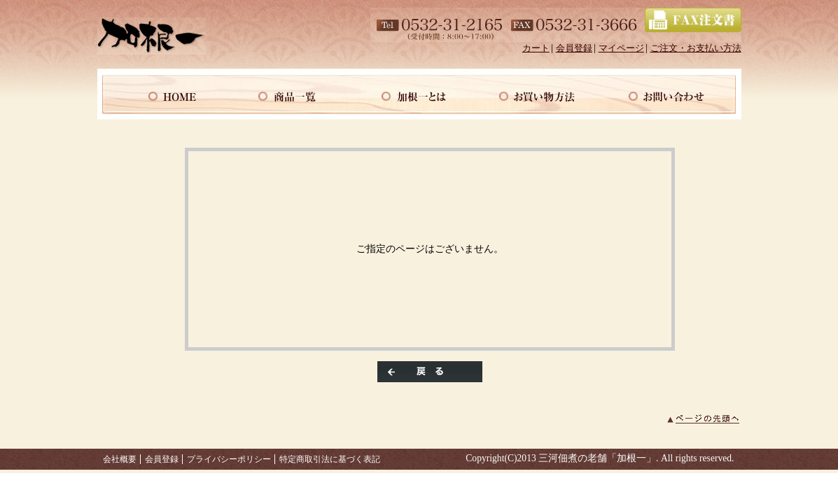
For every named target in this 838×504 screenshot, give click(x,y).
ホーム (162, 94)
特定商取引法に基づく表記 (330, 459)
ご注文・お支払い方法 (696, 48)
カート (536, 48)
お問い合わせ (677, 94)
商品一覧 (291, 94)
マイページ (621, 48)
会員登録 (574, 48)
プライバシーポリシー (229, 459)
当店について (419, 94)
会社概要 (120, 459)
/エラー (152, 36)
